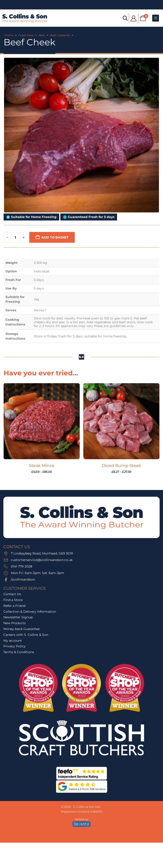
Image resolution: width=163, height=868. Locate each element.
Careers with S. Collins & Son (26, 635)
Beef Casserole (60, 35)
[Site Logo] (25, 18)
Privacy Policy (15, 646)
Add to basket (55, 237)
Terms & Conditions (19, 652)
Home (9, 35)
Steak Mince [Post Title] (42, 466)
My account (13, 641)
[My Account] (134, 18)
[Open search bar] (125, 18)
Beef (42, 35)
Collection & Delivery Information (30, 612)
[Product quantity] (15, 237)
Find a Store (13, 600)
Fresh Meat (26, 35)
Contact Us (12, 594)
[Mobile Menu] (156, 18)
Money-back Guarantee (22, 629)
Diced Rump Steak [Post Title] (121, 466)
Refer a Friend (14, 606)
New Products (15, 623)
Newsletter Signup (18, 617)
